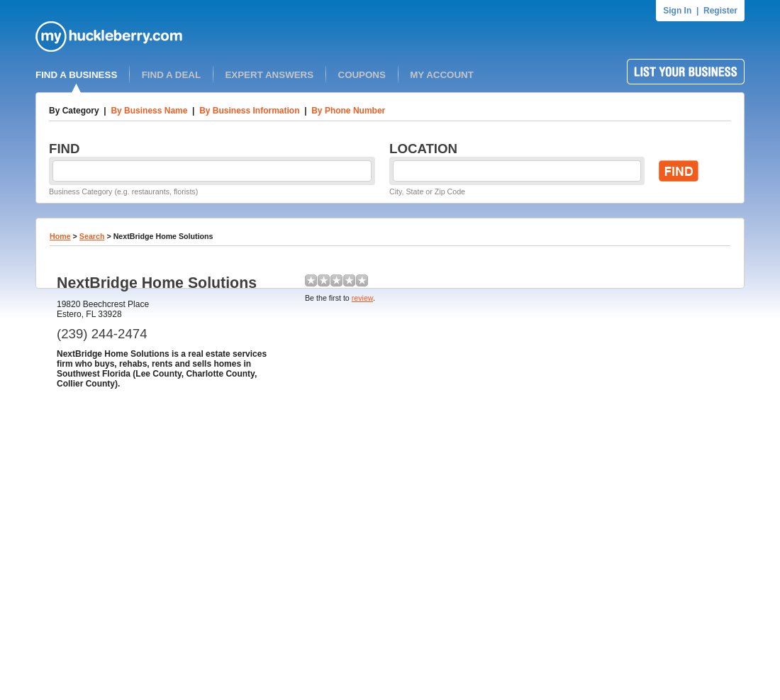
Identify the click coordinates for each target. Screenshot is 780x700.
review (362, 298)
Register (720, 11)
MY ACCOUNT (442, 75)
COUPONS (362, 75)
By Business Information (249, 111)
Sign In (677, 11)
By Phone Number (348, 111)
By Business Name (149, 111)
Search (92, 236)
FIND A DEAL (171, 75)
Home (60, 236)
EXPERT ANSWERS (269, 75)
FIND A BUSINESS (76, 75)
